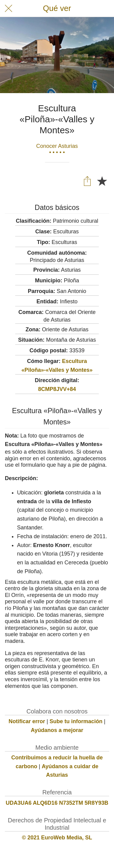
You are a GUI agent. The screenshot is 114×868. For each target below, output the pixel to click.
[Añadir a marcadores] (102, 181)
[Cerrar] (9, 9)
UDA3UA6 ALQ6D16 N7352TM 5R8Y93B (57, 803)
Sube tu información (76, 721)
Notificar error (27, 721)
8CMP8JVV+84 (57, 389)
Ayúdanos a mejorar (57, 730)
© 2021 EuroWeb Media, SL (57, 838)
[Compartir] (87, 181)
